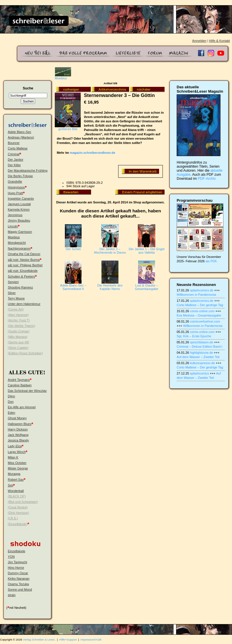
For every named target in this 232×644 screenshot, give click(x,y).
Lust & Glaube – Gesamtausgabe (147, 287)
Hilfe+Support (68, 640)
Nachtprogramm (19, 248)
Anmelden (199, 41)
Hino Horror (16, 568)
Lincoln (13, 226)
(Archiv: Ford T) (19, 320)
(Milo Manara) (18, 337)
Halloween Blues (20, 424)
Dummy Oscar (18, 573)
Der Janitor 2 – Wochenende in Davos (110, 251)
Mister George (18, 468)
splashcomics (199, 373)
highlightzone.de (201, 353)
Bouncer (14, 143)
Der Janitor (16, 160)
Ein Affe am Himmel (22, 407)
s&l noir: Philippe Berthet (25, 265)
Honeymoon (16, 187)
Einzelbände (17, 551)
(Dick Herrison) (18, 513)
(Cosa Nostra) (18, 507)
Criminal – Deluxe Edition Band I (199, 347)
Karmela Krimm (19, 209)
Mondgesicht (17, 243)
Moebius (14, 237)
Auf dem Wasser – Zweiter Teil (198, 357)
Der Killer (14, 165)
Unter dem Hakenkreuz (24, 304)
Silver (12, 293)
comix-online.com (202, 311)
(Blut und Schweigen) (23, 502)
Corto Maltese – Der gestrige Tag (200, 305)
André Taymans (19, 380)
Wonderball (16, 491)
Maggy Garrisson (20, 232)
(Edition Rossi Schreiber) (25, 353)
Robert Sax (16, 480)
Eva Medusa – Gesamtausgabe (199, 315)
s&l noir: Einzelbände (23, 271)
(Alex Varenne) (18, 315)
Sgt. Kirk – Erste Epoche (194, 336)
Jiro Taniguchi (17, 562)
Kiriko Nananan (19, 579)
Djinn (11, 396)
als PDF (211, 261)
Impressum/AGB (91, 640)
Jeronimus (15, 215)
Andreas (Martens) (21, 137)
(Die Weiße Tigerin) (21, 326)
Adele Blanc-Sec (19, 132)
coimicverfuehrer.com (205, 321)
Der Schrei (73, 249)
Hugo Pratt (15, 193)
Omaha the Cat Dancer (24, 254)
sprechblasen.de (202, 342)
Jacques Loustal (19, 204)
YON (11, 557)
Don (11, 402)
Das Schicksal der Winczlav (27, 391)
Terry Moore (16, 298)
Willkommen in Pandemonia (196, 295)
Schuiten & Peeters (21, 276)
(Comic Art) (16, 309)
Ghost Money (17, 418)
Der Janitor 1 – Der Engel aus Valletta (146, 251)
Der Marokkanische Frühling (28, 171)
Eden (12, 413)
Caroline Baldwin (20, 385)
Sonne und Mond (20, 589)
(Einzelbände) (18, 524)
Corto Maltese (18, 148)
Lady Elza (15, 446)
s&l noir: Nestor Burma (24, 260)
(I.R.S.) (13, 518)
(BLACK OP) (17, 496)
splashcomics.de (202, 290)
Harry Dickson (18, 429)
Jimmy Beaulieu (19, 220)
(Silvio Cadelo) (18, 348)
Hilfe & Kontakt (219, 41)
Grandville (15, 181)
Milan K (13, 457)
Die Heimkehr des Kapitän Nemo (110, 287)
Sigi (10, 485)
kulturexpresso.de (202, 363)
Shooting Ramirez (20, 287)
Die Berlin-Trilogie (20, 176)
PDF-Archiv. (207, 179)
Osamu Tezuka (18, 584)
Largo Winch (17, 452)
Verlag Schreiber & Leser (39, 640)
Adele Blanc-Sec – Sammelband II (73, 287)
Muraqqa (14, 474)
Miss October (17, 463)
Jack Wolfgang (18, 435)
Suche (28, 88)
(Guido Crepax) (19, 331)
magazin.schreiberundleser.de (93, 153)
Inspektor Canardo (21, 199)
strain (12, 595)
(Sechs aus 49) (18, 342)
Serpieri (13, 282)
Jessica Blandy (18, 440)
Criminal (14, 154)
